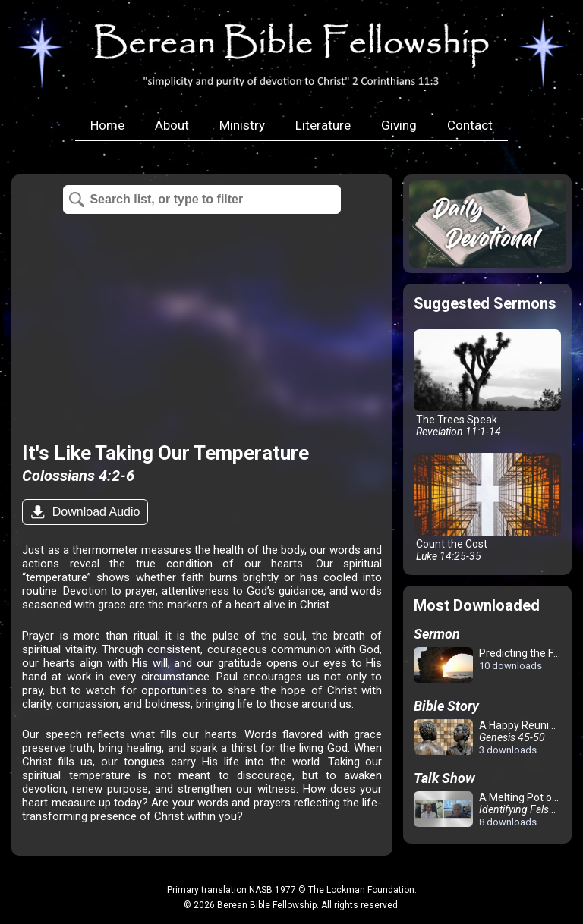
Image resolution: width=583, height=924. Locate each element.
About (172, 125)
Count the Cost (487, 508)
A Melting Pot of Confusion (490, 809)
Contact (470, 125)
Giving (399, 125)
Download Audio (94, 512)
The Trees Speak (487, 384)
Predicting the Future (490, 666)
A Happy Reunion (487, 737)
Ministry (242, 125)
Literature (323, 125)
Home (107, 125)
